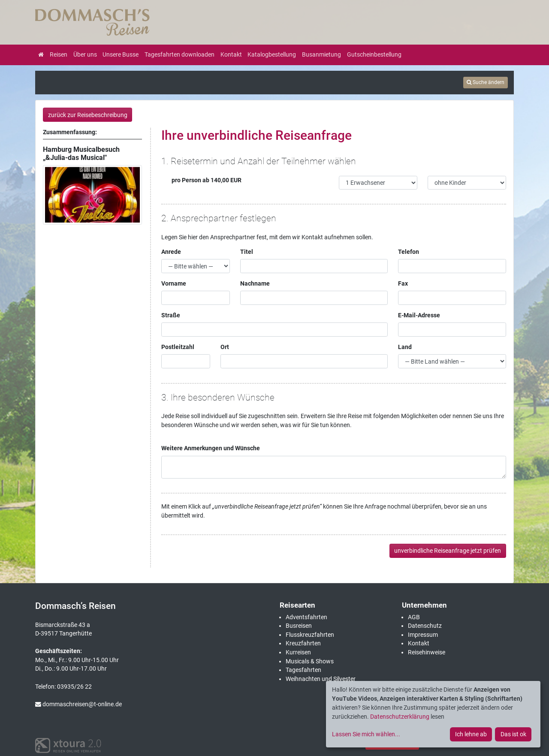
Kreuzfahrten (303, 643)
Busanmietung (321, 54)
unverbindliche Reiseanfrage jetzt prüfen (448, 551)
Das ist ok (513, 734)
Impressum (423, 635)
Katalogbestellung (272, 54)
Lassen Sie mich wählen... (366, 734)
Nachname (255, 283)
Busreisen (299, 626)
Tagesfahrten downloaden (179, 54)
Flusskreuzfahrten (310, 635)
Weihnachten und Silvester (321, 679)
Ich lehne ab (471, 734)
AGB (414, 617)
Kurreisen (298, 652)
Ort (225, 347)
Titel (247, 252)
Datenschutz (425, 626)
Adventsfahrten (306, 617)
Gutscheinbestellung (374, 54)
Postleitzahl (178, 347)
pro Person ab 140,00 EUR (201, 180)
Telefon (409, 252)
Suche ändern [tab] (486, 82)
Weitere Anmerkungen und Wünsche (211, 448)
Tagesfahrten (303, 670)
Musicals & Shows (310, 661)
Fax (403, 283)
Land (405, 347)
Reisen (59, 54)
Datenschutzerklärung (400, 717)
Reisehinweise (427, 652)
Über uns (85, 54)
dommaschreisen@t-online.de (78, 704)
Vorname (174, 283)
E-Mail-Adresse (419, 315)
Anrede (171, 252)
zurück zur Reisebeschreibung (88, 115)
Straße (171, 315)
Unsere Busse (121, 54)
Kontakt (231, 54)
